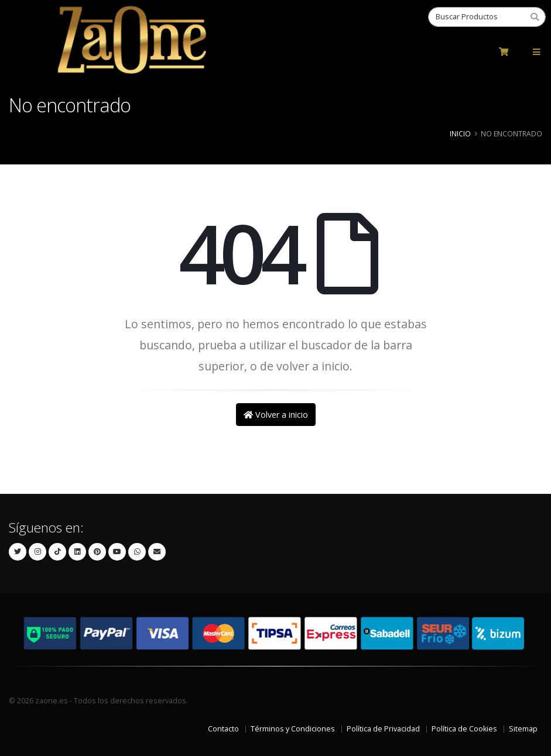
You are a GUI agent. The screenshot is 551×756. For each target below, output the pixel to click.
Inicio (460, 133)
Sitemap (523, 729)
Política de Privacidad (383, 729)
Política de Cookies (464, 729)
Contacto (223, 729)
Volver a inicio (276, 415)
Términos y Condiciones (293, 729)
